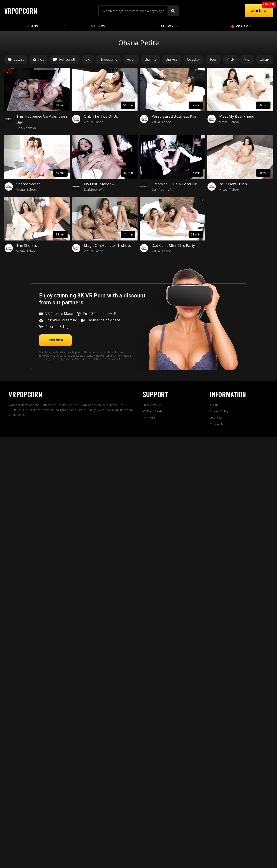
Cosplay (193, 59)
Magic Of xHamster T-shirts (107, 245)
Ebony (265, 59)
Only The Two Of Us (101, 116)
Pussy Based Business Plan (175, 116)
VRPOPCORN (21, 11)
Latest (16, 59)
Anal (247, 59)
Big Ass (172, 59)
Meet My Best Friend (237, 116)
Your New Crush (233, 184)
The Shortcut (27, 245)
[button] (56, 340)
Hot (38, 59)
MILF (230, 59)
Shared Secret (28, 184)
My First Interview (99, 184)
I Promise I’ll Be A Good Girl (175, 184)
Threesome (108, 59)
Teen (213, 59)
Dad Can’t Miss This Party (173, 245)
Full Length (65, 59)
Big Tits (151, 59)
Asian (131, 59)
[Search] (173, 11)
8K (88, 59)
